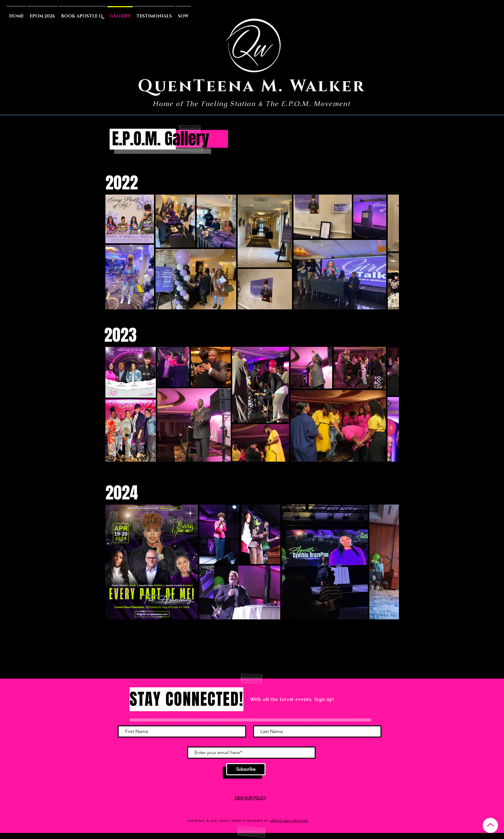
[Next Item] (388, 252)
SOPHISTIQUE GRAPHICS (289, 821)
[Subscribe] (246, 769)
